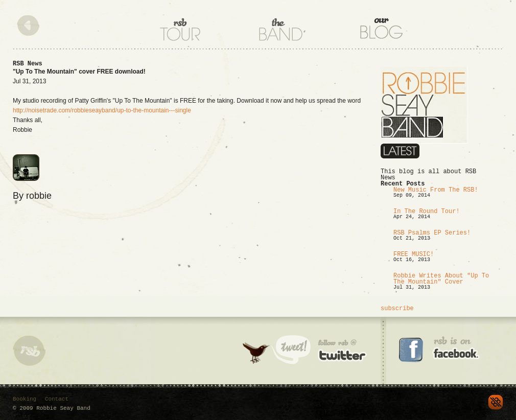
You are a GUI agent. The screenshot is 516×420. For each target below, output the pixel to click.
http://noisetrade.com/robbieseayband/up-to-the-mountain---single (102, 110)
